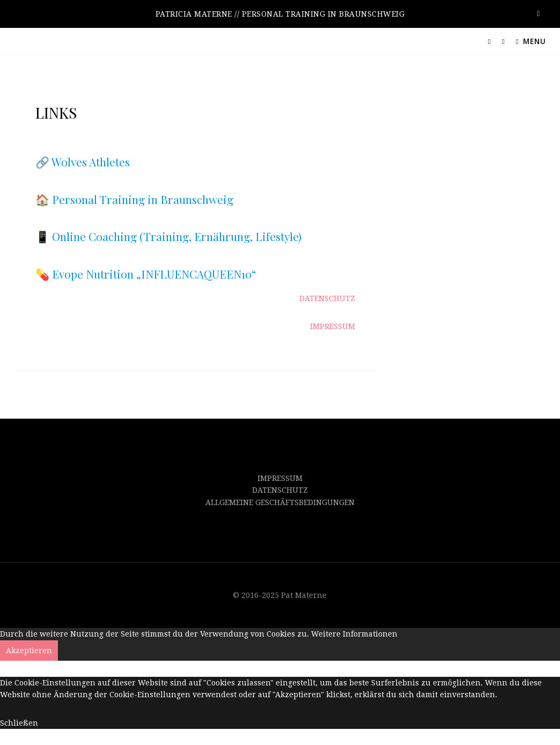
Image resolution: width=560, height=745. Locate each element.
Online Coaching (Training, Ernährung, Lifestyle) (177, 236)
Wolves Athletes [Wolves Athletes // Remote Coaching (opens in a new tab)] (91, 162)
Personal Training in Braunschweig (143, 199)
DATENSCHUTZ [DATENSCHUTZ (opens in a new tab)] (327, 298)
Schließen (19, 723)
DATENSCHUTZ (280, 490)
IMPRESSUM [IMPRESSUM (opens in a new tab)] (333, 326)
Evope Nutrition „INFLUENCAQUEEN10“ (154, 274)
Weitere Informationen (354, 634)
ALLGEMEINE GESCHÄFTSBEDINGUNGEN (280, 502)
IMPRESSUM (280, 478)
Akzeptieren (29, 651)
